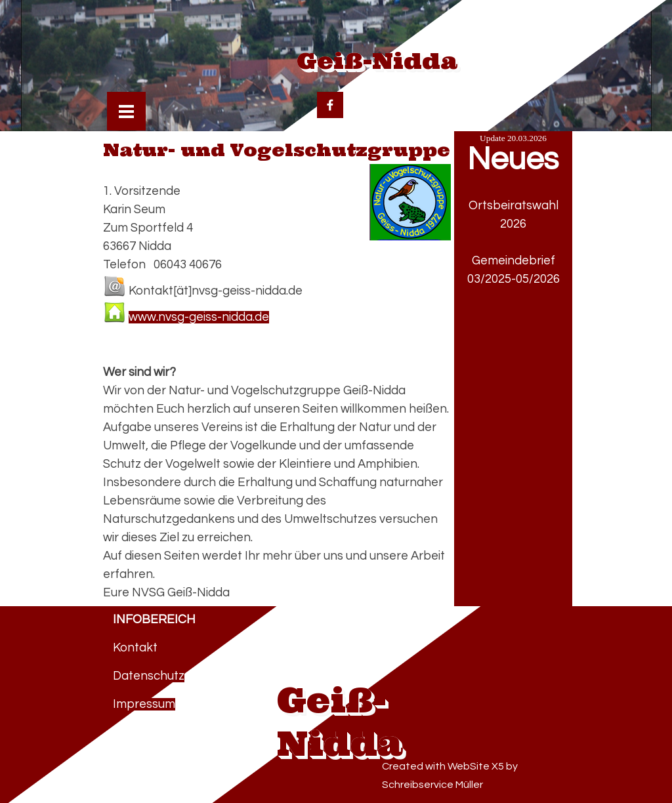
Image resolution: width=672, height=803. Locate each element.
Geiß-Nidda (377, 60)
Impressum (144, 704)
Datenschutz (149, 676)
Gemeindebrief (514, 261)
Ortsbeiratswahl (514, 206)
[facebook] (330, 105)
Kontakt (135, 648)
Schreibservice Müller (432, 785)
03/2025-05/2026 (514, 279)
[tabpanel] (513, 289)
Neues (513, 160)
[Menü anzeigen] (126, 111)
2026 (513, 224)
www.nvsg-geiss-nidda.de (199, 317)
